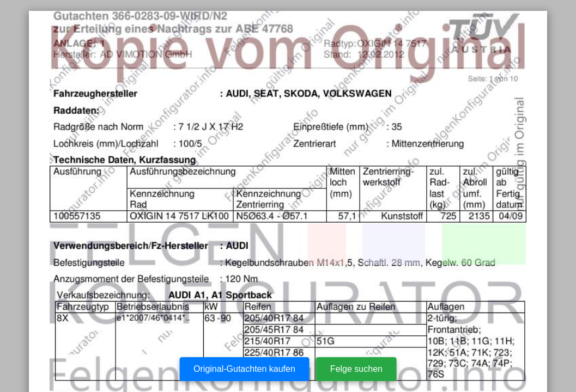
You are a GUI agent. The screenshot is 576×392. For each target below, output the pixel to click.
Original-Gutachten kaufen (244, 369)
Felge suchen (356, 369)
